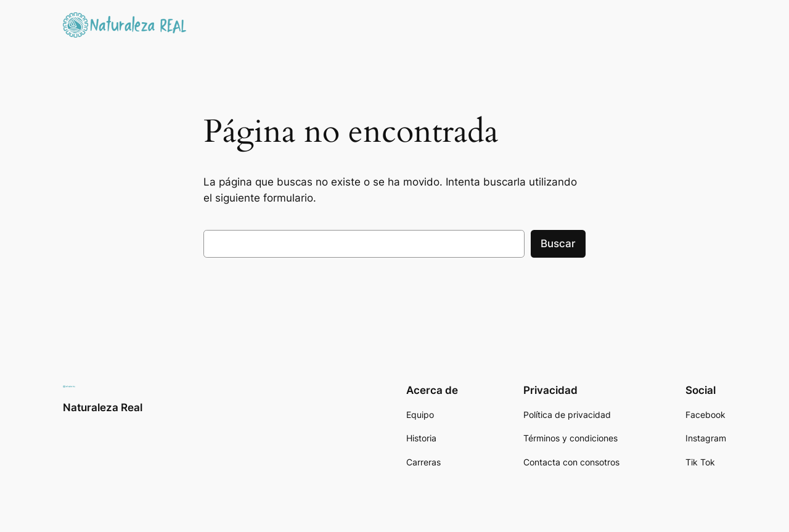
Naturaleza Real (103, 407)
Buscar (558, 243)
